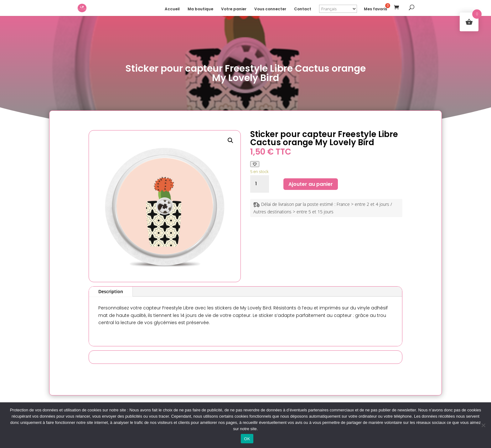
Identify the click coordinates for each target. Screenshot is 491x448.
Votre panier (234, 9)
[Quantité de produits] (260, 184)
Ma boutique (200, 9)
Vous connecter (270, 9)
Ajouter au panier (311, 184)
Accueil (172, 9)
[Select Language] (338, 9)
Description (111, 291)
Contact (303, 9)
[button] (230, 140)
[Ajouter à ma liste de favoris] (255, 164)
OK (247, 439)
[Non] (483, 425)
